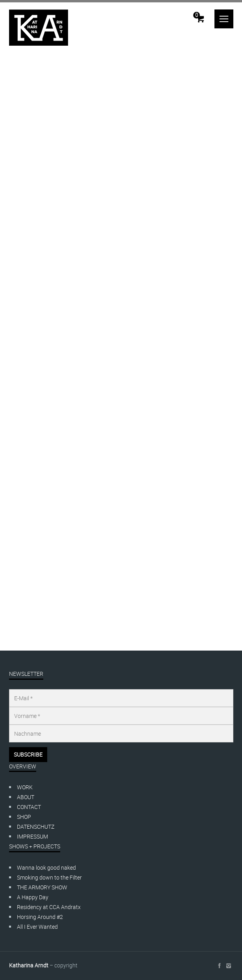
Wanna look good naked (46, 867)
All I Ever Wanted (37, 927)
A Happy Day (33, 897)
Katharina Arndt (29, 965)
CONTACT (29, 807)
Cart (197, 15)
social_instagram (229, 966)
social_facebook (219, 966)
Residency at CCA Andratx (49, 907)
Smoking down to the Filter (49, 877)
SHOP (24, 817)
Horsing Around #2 (40, 917)
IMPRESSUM (32, 836)
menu (224, 19)
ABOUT (26, 797)
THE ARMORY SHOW (42, 887)
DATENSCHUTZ (36, 827)
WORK (25, 787)
